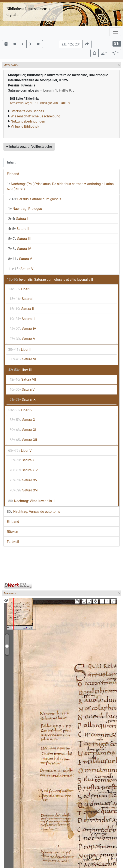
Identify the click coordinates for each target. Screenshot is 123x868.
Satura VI (21, 269)
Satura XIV (24, 470)
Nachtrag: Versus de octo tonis (33, 512)
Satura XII (23, 440)
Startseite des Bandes (27, 111)
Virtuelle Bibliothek (25, 126)
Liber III (20, 370)
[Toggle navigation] (115, 32)
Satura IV (19, 249)
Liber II (20, 350)
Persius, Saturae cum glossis (34, 199)
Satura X (22, 420)
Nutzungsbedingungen (28, 121)
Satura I (18, 219)
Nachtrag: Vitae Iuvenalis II (31, 501)
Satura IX (22, 400)
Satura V (20, 259)
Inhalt (11, 162)
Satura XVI (24, 490)
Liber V (20, 451)
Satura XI (23, 430)
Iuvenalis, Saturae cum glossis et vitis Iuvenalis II (50, 280)
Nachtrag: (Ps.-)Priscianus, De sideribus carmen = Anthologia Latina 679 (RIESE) (60, 186)
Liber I (19, 289)
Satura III (19, 239)
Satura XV (23, 480)
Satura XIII (23, 460)
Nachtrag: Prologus (25, 209)
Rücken (12, 532)
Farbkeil (13, 542)
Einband (13, 174)
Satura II (19, 229)
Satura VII (23, 379)
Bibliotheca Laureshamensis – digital (30, 12)
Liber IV (20, 410)
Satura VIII (23, 389)
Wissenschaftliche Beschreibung (35, 116)
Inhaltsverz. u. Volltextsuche (29, 147)
